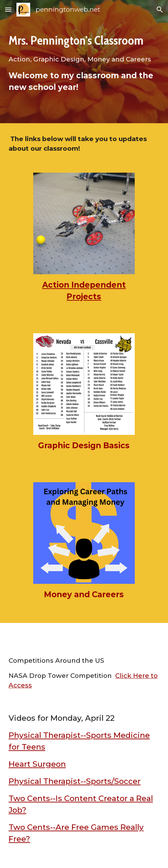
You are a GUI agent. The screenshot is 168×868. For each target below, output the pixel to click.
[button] (8, 9)
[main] (84, 62)
